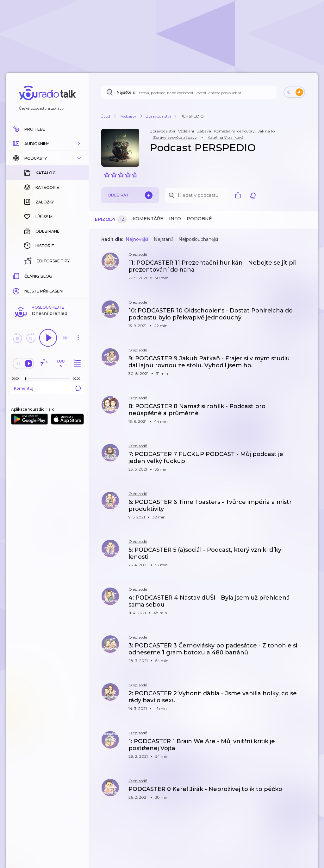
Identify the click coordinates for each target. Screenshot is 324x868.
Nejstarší (163, 239)
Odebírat (130, 195)
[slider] (26, 276)
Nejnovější (137, 239)
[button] (47, 144)
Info (175, 219)
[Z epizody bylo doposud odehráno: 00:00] (17, 275)
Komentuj (47, 285)
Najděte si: (127, 92)
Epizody (111, 219)
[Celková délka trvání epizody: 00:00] (78, 275)
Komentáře (148, 219)
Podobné (199, 219)
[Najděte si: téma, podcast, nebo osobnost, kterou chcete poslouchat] (189, 92)
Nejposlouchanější (198, 239)
